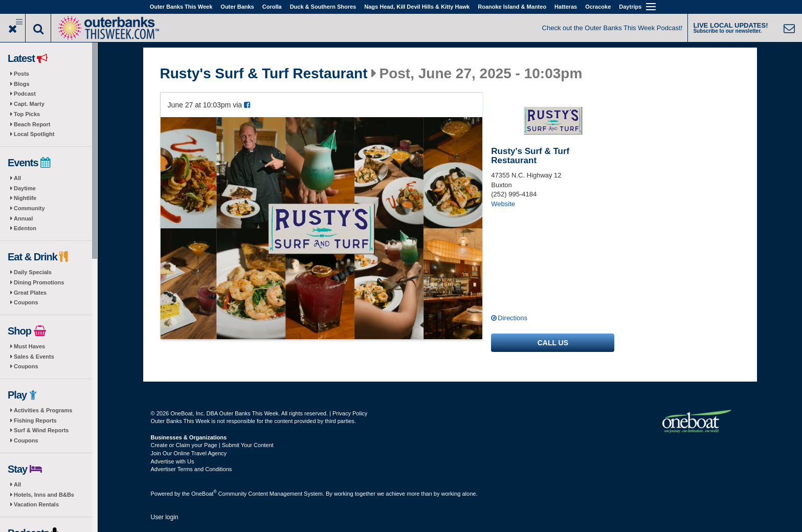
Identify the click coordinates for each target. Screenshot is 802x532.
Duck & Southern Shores (323, 7)
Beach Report (32, 124)
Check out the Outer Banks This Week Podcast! (612, 28)
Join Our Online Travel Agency (189, 453)
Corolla (272, 7)
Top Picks (27, 114)
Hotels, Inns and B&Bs (44, 495)
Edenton (25, 228)
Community (29, 208)
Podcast (25, 94)
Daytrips (630, 7)
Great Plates (30, 293)
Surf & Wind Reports (41, 430)
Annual (23, 218)
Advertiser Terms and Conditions (192, 469)
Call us (553, 343)
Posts (21, 74)
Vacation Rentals (36, 504)
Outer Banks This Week (181, 7)
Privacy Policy (350, 413)
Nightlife (25, 198)
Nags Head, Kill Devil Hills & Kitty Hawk (417, 7)
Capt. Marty (29, 104)
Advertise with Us (173, 461)
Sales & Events (34, 357)
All (17, 178)
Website (503, 204)
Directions (513, 318)
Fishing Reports (35, 420)
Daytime (25, 188)
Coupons (26, 302)
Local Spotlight (34, 134)
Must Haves (29, 346)
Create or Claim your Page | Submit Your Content (212, 445)
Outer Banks (237, 7)
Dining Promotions (39, 282)
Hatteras (566, 7)
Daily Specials (33, 272)
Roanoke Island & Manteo (512, 7)
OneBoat (204, 494)
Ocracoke (598, 7)
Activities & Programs (43, 410)
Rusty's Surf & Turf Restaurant (264, 74)
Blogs (22, 84)
